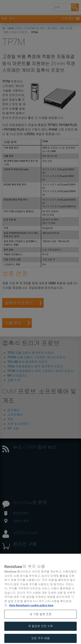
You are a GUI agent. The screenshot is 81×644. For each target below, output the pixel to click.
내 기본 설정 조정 (41, 622)
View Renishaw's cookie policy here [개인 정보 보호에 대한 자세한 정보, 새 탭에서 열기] (31, 613)
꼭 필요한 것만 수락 (40, 633)
